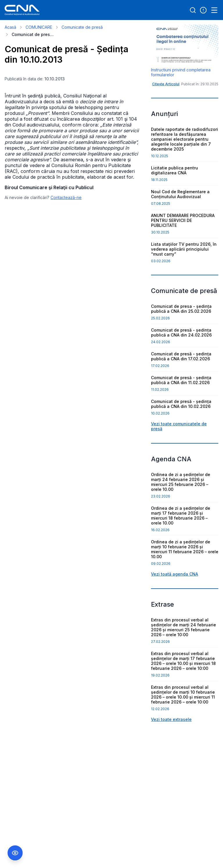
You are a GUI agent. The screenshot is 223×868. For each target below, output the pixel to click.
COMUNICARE (39, 27)
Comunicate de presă (82, 27)
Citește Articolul (166, 84)
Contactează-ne (66, 197)
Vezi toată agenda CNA (175, 574)
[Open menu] (214, 10)
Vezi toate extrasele (171, 719)
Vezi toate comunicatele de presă (179, 426)
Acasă (10, 27)
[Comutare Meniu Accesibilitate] (15, 853)
